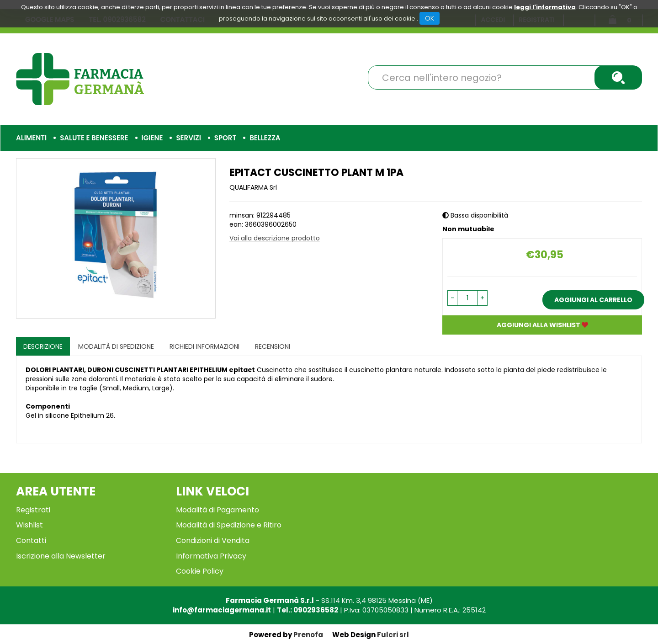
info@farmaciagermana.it (222, 610)
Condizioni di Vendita (213, 540)
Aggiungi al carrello (593, 300)
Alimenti (31, 138)
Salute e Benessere (94, 138)
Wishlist (29, 525)
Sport (225, 138)
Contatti (31, 540)
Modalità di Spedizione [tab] (116, 346)
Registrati (33, 510)
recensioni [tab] (273, 346)
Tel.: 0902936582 (308, 610)
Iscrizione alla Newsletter (61, 556)
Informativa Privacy (211, 556)
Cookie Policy (200, 571)
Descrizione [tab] (43, 346)
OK (430, 18)
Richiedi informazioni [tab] (204, 346)
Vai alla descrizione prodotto (275, 238)
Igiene (152, 138)
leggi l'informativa (545, 7)
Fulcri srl (393, 635)
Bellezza (265, 138)
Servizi (188, 138)
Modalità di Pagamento (218, 510)
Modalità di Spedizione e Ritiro (229, 525)
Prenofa (308, 635)
